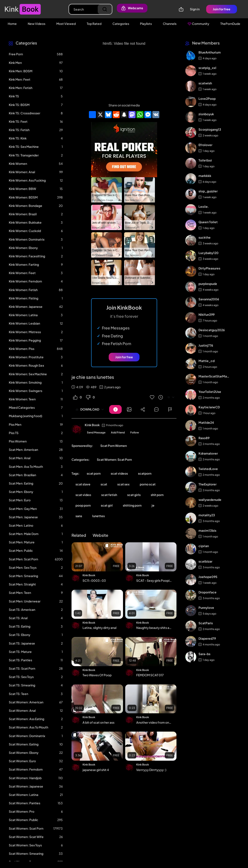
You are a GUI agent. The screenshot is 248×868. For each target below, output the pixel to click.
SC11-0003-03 (94, 580)
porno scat (148, 484)
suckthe (205, 237)
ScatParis (206, 623)
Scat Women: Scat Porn (114, 459)
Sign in (195, 9)
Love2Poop (207, 99)
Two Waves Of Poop (97, 675)
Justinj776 (206, 345)
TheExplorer (208, 484)
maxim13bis (207, 530)
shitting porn (132, 505)
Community (198, 24)
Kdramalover (208, 453)
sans (79, 516)
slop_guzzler (208, 191)
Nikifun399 (207, 314)
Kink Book (92, 425)
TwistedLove (208, 469)
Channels (170, 24)
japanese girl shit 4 (96, 770)
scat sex (123, 484)
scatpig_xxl (207, 68)
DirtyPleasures (209, 268)
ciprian (204, 546)
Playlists (146, 24)
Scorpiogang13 (210, 129)
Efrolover (205, 145)
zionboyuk (206, 114)
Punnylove (206, 608)
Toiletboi (205, 160)
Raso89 (204, 438)
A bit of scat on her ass (98, 722)
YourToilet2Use (210, 392)
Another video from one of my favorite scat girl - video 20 (154, 722)
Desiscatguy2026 (212, 330)
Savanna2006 (209, 299)
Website (100, 535)
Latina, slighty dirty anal (99, 628)
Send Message (96, 432)
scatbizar (205, 561)
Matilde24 (206, 422)
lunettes (98, 516)
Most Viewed (66, 24)
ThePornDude (230, 24)
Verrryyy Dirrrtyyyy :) (151, 770)
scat (104, 484)
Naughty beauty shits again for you (154, 628)
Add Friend (118, 432)
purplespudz (208, 284)
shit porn (157, 495)
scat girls (134, 495)
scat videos (119, 473)
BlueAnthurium (210, 52)
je (153, 505)
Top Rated (94, 24)
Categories (121, 24)
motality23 (207, 515)
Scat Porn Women (114, 446)
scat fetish (109, 495)
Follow (135, 432)
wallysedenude (210, 500)
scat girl (107, 505)
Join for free (222, 9)
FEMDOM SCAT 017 (150, 675)
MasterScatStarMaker (214, 376)
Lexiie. (204, 206)
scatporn (145, 473)
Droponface (208, 592)
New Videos (37, 24)
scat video (83, 495)
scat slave (83, 484)
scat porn (94, 473)
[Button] (115, 409)
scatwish (205, 83)
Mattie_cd (207, 361)
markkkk (205, 176)
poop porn (83, 505)
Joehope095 (208, 577)
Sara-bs (204, 654)
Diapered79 (207, 638)
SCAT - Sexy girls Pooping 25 (154, 580)
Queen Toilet (208, 222)
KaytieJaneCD (209, 407)
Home (12, 24)
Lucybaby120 (209, 253)
